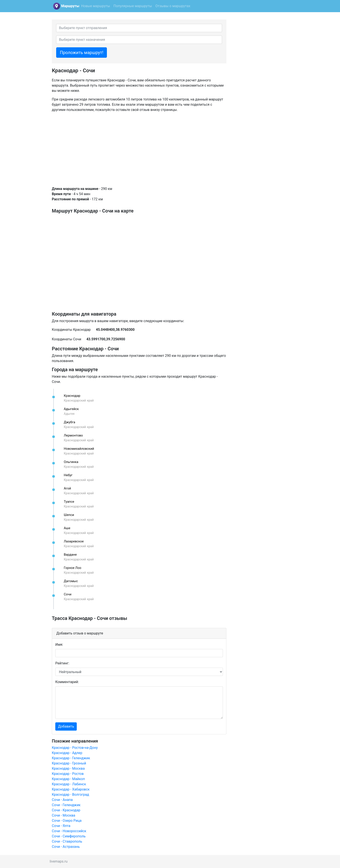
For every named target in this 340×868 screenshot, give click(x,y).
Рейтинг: (62, 663)
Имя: (59, 645)
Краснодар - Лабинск (69, 784)
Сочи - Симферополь (69, 836)
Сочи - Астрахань (66, 847)
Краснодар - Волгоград (70, 795)
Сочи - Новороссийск (69, 831)
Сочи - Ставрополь (67, 841)
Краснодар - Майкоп (68, 779)
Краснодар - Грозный (69, 763)
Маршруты (70, 6)
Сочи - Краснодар (66, 810)
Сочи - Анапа (62, 800)
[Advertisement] (139, 149)
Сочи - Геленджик (66, 805)
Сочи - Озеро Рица (67, 821)
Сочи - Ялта (61, 826)
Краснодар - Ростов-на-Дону (75, 748)
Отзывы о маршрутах (173, 6)
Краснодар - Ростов (68, 774)
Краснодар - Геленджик (71, 758)
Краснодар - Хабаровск (71, 789)
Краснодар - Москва (68, 768)
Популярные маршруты (133, 6)
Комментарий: (67, 682)
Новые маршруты (96, 6)
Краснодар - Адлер (67, 753)
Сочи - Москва (64, 815)
